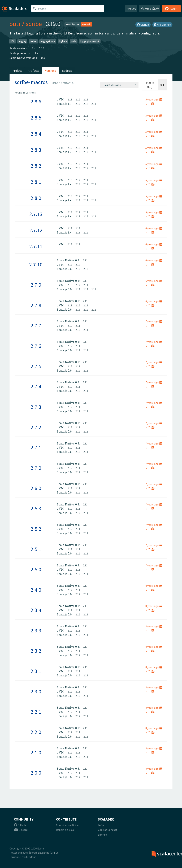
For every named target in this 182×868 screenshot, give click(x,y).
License (102, 835)
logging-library (48, 41)
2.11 (86, 99)
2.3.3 (36, 631)
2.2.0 (36, 732)
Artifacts (33, 71)
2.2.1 (36, 712)
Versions (51, 71)
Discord (21, 830)
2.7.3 (36, 407)
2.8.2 (36, 166)
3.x (34, 48)
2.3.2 (36, 651)
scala (74, 41)
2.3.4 (36, 610)
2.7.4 (36, 386)
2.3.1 (36, 671)
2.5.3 (36, 508)
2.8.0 (36, 198)
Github (20, 825)
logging (22, 41)
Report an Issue (65, 830)
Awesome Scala (150, 8)
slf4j (12, 41)
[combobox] (119, 85)
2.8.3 (36, 150)
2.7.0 (36, 468)
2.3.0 (36, 691)
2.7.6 (36, 346)
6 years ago (154, 228)
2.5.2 (36, 529)
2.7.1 (36, 447)
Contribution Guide (67, 825)
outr (15, 24)
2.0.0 (36, 773)
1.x (36, 53)
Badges (67, 71)
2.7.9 (36, 285)
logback (63, 41)
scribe (34, 24)
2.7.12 (36, 230)
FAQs (101, 825)
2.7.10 (36, 265)
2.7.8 (36, 305)
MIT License (162, 25)
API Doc (131, 8)
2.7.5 (36, 366)
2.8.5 (36, 118)
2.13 (42, 48)
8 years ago (154, 586)
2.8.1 (36, 182)
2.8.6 (36, 102)
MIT (150, 104)
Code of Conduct (108, 830)
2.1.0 (36, 752)
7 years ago (154, 321)
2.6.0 (36, 488)
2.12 (78, 99)
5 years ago (154, 99)
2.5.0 (36, 569)
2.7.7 (36, 325)
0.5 (43, 58)
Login (171, 8)
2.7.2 (36, 427)
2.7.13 (36, 214)
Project (17, 71)
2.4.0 (36, 590)
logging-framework (90, 41)
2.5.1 (36, 549)
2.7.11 (36, 246)
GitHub (143, 25)
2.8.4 (36, 134)
